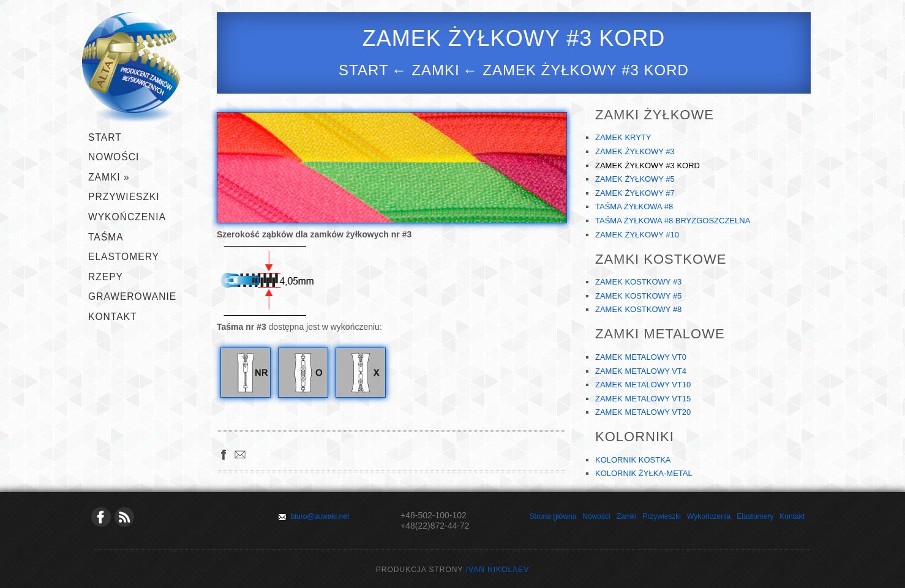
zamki (435, 70)
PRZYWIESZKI (124, 197)
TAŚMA (106, 237)
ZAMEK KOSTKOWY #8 (638, 309)
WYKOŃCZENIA (127, 217)
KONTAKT (113, 317)
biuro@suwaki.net (320, 516)
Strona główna (553, 516)
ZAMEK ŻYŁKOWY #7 (635, 193)
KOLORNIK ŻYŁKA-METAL (644, 473)
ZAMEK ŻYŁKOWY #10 (637, 235)
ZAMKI (109, 177)
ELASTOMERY (124, 257)
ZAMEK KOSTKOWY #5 (638, 296)
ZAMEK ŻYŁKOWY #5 (635, 179)
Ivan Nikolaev (498, 570)
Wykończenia (709, 516)
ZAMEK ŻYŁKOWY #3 (635, 151)
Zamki (627, 516)
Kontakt (792, 516)
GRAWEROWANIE (132, 296)
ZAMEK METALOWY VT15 (643, 399)
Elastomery (755, 516)
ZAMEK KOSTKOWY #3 (638, 282)
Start (363, 70)
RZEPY (106, 277)
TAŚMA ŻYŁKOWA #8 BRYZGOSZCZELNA (673, 221)
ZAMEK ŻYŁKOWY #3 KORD (648, 166)
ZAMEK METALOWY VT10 (643, 385)
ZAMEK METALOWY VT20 (643, 412)
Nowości (114, 157)
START (105, 137)
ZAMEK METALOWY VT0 (641, 357)
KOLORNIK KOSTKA (633, 460)
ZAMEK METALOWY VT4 (641, 371)
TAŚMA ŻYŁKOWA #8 (634, 207)
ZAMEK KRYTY (623, 137)
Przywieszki (662, 516)
